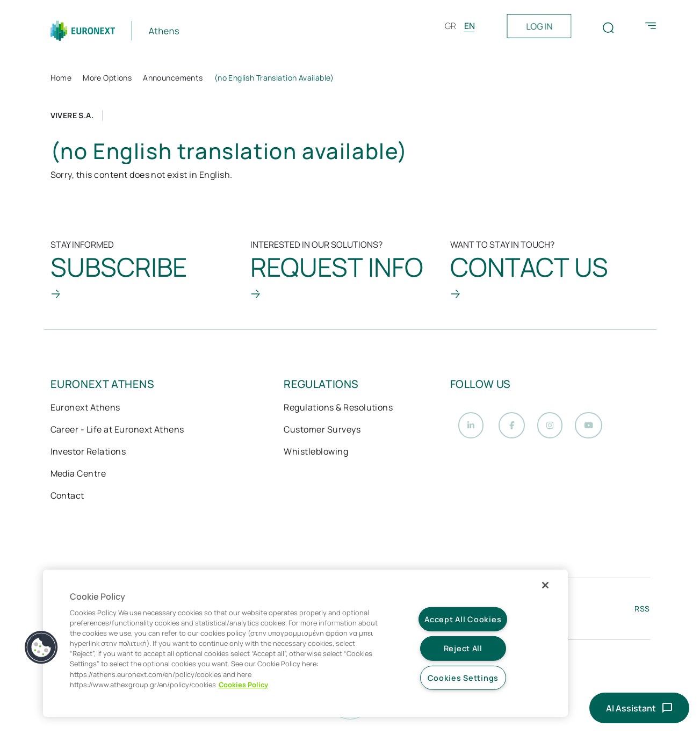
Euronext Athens (85, 408)
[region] (305, 643)
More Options (107, 78)
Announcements (173, 78)
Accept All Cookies (463, 619)
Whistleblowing (316, 452)
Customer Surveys (322, 430)
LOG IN (539, 26)
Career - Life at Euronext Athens (117, 430)
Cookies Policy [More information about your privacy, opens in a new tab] (243, 685)
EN (470, 26)
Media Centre (78, 474)
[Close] (545, 585)
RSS (642, 612)
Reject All (463, 648)
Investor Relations (88, 452)
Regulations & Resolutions (338, 408)
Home (61, 78)
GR (450, 26)
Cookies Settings (463, 678)
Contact (67, 496)
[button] (41, 647)
